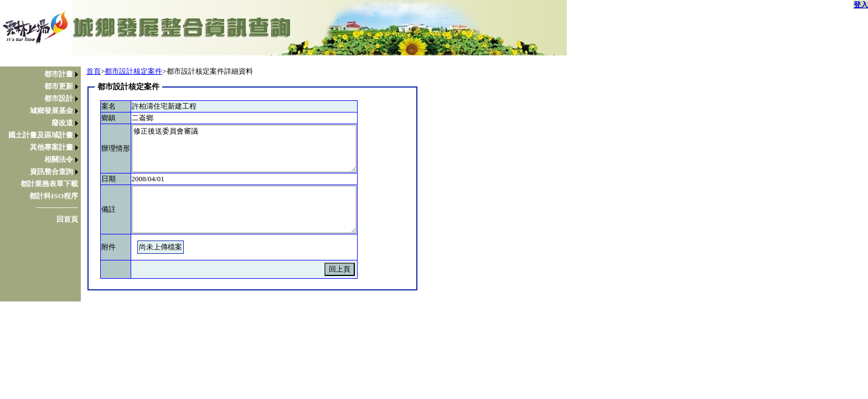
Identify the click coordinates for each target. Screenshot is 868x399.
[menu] (43, 147)
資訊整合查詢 (51, 172)
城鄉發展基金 (51, 111)
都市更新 (59, 86)
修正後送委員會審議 (244, 149)
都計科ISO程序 (54, 196)
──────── (57, 208)
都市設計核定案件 (133, 71)
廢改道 (62, 123)
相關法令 (59, 159)
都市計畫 (59, 74)
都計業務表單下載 (49, 184)
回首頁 (67, 219)
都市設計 (59, 98)
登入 (861, 5)
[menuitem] (43, 74)
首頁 (94, 71)
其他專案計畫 (51, 147)
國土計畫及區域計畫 (41, 135)
